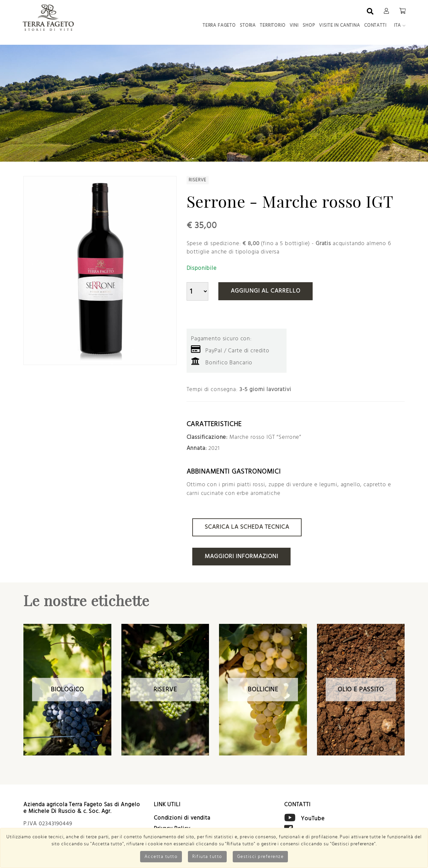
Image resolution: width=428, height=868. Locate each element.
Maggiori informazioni (241, 556)
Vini (294, 25)
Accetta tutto (161, 857)
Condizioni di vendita (182, 818)
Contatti (375, 25)
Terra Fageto (219, 25)
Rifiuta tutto (207, 857)
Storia (248, 25)
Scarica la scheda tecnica (247, 527)
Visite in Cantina (339, 25)
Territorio (273, 25)
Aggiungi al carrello (265, 291)
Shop (309, 25)
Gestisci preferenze (260, 857)
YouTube (313, 818)
